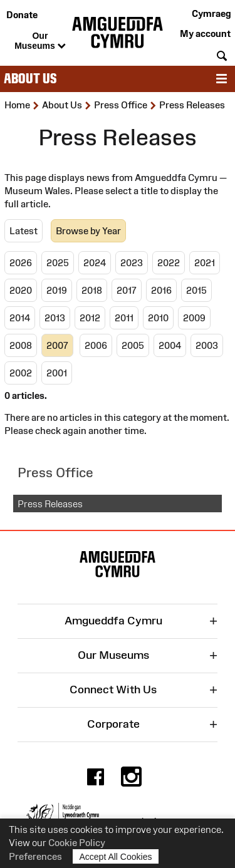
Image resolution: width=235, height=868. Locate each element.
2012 (90, 318)
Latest (23, 231)
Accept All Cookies (116, 856)
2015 (196, 290)
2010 (158, 318)
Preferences (35, 856)
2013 (55, 318)
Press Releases (50, 504)
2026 (21, 263)
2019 (57, 290)
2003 (207, 345)
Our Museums (40, 41)
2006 (96, 345)
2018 (92, 290)
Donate (22, 15)
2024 (95, 263)
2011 (124, 318)
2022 (169, 263)
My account (205, 34)
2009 (194, 318)
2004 (170, 345)
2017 (127, 290)
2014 (20, 318)
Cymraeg (211, 13)
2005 (133, 345)
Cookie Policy (77, 843)
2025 (58, 263)
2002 (21, 373)
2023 (132, 263)
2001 (57, 373)
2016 (161, 290)
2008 (21, 345)
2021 (205, 263)
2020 (21, 290)
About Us (30, 79)
